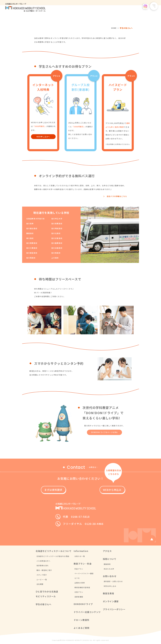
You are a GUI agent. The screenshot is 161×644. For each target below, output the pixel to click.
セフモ (77, 578)
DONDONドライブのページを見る (104, 432)
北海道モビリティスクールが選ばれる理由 (53, 556)
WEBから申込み (101, 490)
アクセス (107, 551)
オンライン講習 (111, 601)
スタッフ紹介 (42, 575)
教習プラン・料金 (83, 564)
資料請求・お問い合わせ (113, 581)
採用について (110, 559)
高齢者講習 (79, 597)
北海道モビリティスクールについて (54, 551)
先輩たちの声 (109, 569)
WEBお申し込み (110, 586)
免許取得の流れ (43, 566)
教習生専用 (109, 594)
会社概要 (40, 584)
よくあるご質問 (82, 628)
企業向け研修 (80, 583)
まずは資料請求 (60, 490)
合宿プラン (79, 592)
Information (81, 551)
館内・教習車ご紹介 (44, 570)
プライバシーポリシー (114, 609)
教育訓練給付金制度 (82, 587)
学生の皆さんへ (44, 604)
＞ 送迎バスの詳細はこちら (115, 196)
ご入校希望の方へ (43, 561)
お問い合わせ (110, 576)
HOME (114, 28)
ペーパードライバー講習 (84, 574)
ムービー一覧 (42, 580)
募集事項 (107, 564)
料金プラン (79, 569)
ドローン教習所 (81, 620)
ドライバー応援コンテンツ (87, 612)
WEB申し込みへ (43, 137)
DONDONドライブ (83, 604)
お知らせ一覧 (80, 556)
